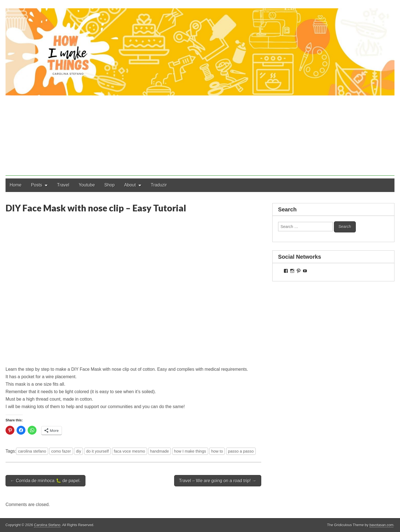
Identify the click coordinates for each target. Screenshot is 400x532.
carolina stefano (32, 451)
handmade (160, 451)
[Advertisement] (200, 137)
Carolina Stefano (47, 525)
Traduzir (159, 185)
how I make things (190, 451)
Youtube (87, 185)
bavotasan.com (382, 525)
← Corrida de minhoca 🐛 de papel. (45, 481)
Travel (63, 185)
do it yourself (98, 451)
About (130, 185)
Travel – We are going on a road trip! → (218, 481)
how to (217, 451)
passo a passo (241, 451)
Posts (36, 185)
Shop (110, 185)
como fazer (61, 451)
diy (79, 451)
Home (16, 185)
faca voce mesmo (130, 451)
